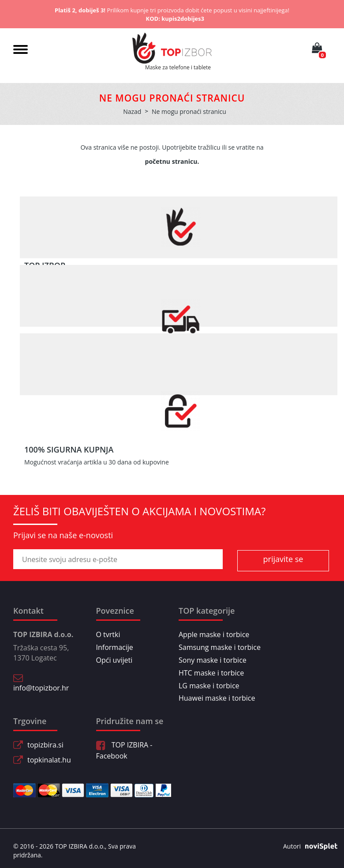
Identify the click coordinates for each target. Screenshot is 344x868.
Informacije (115, 647)
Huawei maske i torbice (217, 698)
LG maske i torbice (209, 686)
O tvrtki (108, 634)
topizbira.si (45, 745)
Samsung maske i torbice (220, 647)
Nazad (132, 111)
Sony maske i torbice (213, 660)
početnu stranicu (171, 161)
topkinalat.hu (49, 760)
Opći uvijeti (114, 660)
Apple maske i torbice (214, 634)
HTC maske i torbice (211, 673)
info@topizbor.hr (41, 688)
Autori (307, 846)
